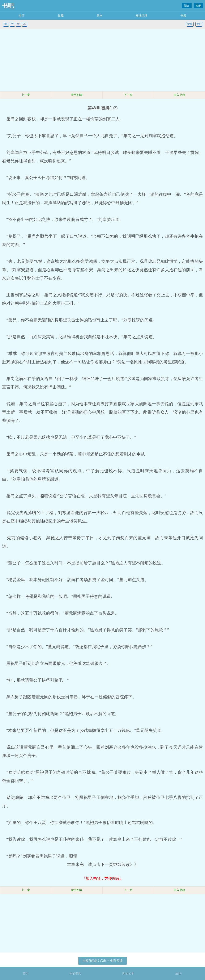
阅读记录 (141, 16)
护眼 (190, 24)
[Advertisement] (102, 60)
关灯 (199, 24)
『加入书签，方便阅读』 (103, 878)
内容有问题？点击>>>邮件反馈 (103, 961)
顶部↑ (179, 973)
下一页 (128, 95)
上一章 (26, 95)
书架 (183, 16)
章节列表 (77, 95)
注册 (198, 6)
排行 (22, 16)
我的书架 (75, 973)
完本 (99, 16)
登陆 (187, 6)
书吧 (8, 6)
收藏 (61, 16)
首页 (26, 973)
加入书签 (179, 95)
